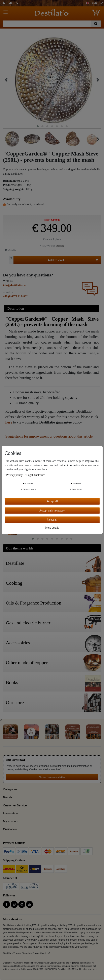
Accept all (52, 501)
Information (10, 813)
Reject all (52, 520)
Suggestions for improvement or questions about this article (49, 436)
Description (16, 308)
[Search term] (47, 24)
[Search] (96, 24)
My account (11, 821)
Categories (10, 789)
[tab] (52, 308)
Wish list (10, 250)
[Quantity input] (6, 260)
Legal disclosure (35, 475)
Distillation (10, 829)
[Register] (11, 3)
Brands (8, 797)
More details (52, 527)
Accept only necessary (52, 510)
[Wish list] (101, 3)
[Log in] (4, 3)
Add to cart (73, 260)
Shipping (60, 246)
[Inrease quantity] (11, 258)
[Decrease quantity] (11, 262)
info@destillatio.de (14, 285)
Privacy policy (14, 475)
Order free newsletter (52, 777)
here (9, 422)
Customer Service (15, 805)
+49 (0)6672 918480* (15, 296)
